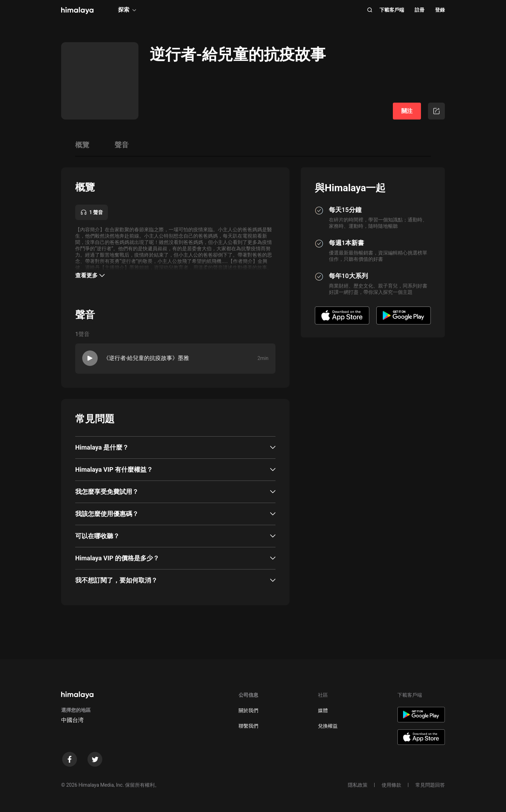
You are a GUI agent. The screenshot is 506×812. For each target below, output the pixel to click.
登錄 (440, 10)
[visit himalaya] (77, 11)
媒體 (323, 710)
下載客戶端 (392, 10)
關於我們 (248, 710)
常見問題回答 (430, 785)
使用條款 (391, 785)
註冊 (420, 10)
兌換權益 (328, 726)
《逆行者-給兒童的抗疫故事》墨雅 (146, 358)
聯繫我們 (248, 726)
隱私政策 (358, 785)
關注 (407, 111)
